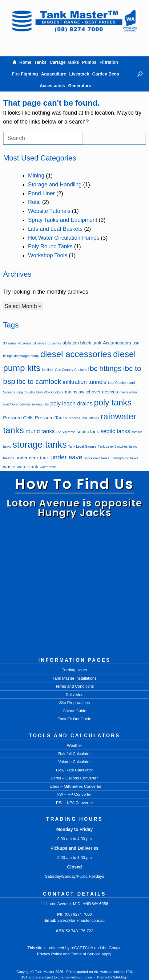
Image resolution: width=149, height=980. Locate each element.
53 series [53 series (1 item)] (54, 343)
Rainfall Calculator (74, 754)
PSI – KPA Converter (74, 803)
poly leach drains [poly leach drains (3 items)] (71, 403)
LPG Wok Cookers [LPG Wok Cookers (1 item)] (50, 392)
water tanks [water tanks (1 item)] (48, 467)
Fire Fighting (25, 74)
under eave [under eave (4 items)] (66, 457)
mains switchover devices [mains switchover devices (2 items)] (91, 392)
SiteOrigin (121, 977)
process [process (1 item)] (74, 418)
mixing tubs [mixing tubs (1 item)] (40, 404)
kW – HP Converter (74, 794)
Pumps (89, 62)
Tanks (40, 62)
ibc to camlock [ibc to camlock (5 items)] (39, 381)
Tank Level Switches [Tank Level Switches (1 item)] (113, 446)
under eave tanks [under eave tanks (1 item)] (97, 458)
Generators (80, 86)
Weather (75, 745)
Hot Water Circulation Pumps (64, 238)
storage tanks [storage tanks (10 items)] (40, 444)
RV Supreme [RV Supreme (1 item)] (66, 432)
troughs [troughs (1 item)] (9, 458)
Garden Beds (105, 74)
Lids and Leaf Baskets (55, 229)
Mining (36, 176)
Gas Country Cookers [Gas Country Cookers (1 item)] (71, 370)
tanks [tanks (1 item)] (133, 446)
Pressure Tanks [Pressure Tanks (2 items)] (51, 418)
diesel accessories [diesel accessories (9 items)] (76, 354)
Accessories (52, 86)
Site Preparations (74, 703)
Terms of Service (86, 954)
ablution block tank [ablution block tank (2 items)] (82, 343)
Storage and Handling (55, 185)
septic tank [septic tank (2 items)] (88, 431)
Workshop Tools (48, 255)
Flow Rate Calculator (75, 770)
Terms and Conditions (74, 686)
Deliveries (74, 695)
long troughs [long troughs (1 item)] (26, 392)
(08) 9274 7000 (78, 914)
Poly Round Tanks (50, 246)
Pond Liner (41, 193)
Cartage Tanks (64, 62)
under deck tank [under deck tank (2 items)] (32, 458)
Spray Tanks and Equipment (63, 220)
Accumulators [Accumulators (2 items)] (117, 343)
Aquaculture (54, 74)
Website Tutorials (49, 211)
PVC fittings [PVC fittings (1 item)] (91, 418)
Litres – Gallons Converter (74, 778)
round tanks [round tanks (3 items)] (40, 431)
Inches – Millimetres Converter (74, 786)
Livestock (79, 74)
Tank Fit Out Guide (74, 719)
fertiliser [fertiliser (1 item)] (48, 370)
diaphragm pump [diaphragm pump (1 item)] (26, 356)
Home (25, 62)
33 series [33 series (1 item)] (10, 343)
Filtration (109, 62)
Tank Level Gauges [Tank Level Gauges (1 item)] (82, 446)
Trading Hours (74, 670)
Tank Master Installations (74, 678)
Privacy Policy (49, 954)
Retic (34, 202)
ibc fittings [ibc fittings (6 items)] (105, 368)
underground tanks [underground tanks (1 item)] (124, 458)
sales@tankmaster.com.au (81, 920)
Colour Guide (75, 711)
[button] (140, 74)
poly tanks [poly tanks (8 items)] (113, 403)
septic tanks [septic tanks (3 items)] (115, 431)
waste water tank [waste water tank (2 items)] (21, 467)
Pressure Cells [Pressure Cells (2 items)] (18, 418)
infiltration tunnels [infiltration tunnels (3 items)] (85, 382)
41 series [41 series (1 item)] (24, 343)
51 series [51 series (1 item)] (40, 343)
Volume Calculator (74, 762)
